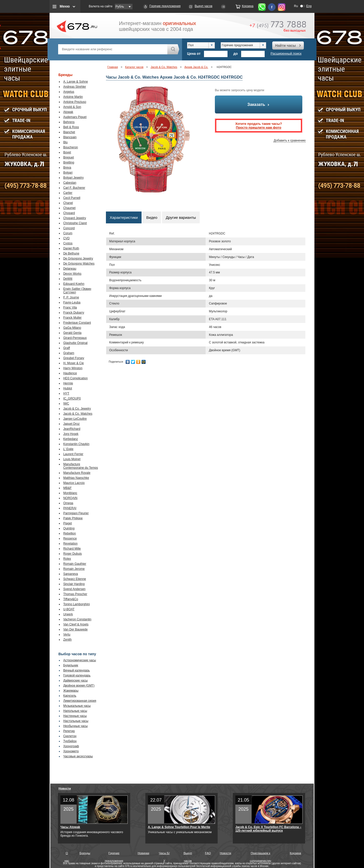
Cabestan (70, 183)
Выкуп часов (203, 6)
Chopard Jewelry (75, 218)
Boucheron (71, 147)
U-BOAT (69, 609)
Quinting (69, 528)
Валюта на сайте (101, 6)
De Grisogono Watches (79, 264)
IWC (66, 404)
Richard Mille (72, 549)
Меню (65, 6)
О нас (67, 854)
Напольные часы (75, 711)
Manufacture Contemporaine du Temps (81, 466)
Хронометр (71, 751)
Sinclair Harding (74, 584)
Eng (309, 6)
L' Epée (68, 449)
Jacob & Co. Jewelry (77, 409)
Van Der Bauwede (75, 629)
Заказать (259, 104)
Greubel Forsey (74, 358)
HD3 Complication (75, 378)
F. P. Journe (71, 297)
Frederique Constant (77, 323)
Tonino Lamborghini (76, 604)
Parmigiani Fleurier (76, 513)
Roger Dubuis (72, 554)
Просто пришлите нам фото (258, 127)
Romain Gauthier (75, 564)
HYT (66, 393)
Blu (65, 142)
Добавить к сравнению (290, 140)
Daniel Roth (71, 248)
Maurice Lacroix (74, 483)
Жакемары (71, 691)
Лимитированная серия (80, 701)
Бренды (85, 853)
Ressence (70, 538)
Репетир (69, 731)
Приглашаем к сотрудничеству (260, 854)
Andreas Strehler (75, 87)
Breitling (69, 162)
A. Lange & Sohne (75, 82)
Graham (69, 353)
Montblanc (70, 493)
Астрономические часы (80, 660)
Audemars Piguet (75, 117)
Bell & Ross (71, 127)
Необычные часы (75, 726)
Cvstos (68, 243)
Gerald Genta (72, 333)
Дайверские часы (75, 681)
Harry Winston (73, 368)
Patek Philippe (73, 518)
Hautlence (70, 373)
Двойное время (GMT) (79, 686)
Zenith (67, 640)
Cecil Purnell (72, 198)
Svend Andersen (74, 589)
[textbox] (113, 49)
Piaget (67, 523)
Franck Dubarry (74, 313)
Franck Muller (72, 318)
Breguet (69, 157)
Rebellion (70, 533)
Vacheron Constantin (77, 619)
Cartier (68, 193)
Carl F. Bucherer (74, 188)
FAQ (208, 853)
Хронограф (71, 746)
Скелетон (70, 736)
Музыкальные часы (77, 706)
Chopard (69, 213)
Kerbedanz (71, 439)
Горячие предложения (165, 6)
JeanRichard (72, 429)
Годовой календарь (77, 675)
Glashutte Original (75, 343)
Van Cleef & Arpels (76, 624)
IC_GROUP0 (72, 398)
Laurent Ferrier (73, 454)
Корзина (248, 6)
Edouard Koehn (74, 284)
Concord (69, 228)
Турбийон (70, 741)
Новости (65, 788)
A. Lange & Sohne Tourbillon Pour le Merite (179, 827)
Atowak (68, 112)
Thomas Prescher (75, 594)
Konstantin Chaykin (76, 444)
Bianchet (69, 132)
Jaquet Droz (71, 424)
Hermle (68, 383)
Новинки (144, 853)
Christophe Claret (75, 223)
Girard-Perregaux (75, 338)
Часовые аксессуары (78, 756)
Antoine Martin (73, 97)
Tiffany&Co (71, 599)
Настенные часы (75, 716)
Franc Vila (70, 308)
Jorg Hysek (71, 434)
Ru (296, 6)
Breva (67, 168)
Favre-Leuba (72, 302)
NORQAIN (70, 498)
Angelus (69, 92)
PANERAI (70, 508)
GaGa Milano (72, 328)
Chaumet (69, 208)
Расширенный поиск (286, 53)
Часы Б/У (164, 854)
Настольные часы (76, 721)
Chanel (68, 203)
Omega (68, 503)
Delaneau (70, 269)
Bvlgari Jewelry (73, 178)
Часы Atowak (70, 827)
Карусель (70, 696)
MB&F (67, 488)
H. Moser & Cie (73, 363)
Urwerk (68, 614)
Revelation (70, 544)
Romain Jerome (74, 569)
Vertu (67, 635)
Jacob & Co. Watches (78, 414)
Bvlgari (68, 173)
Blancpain (70, 137)
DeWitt (68, 279)
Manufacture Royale (77, 473)
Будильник (71, 665)
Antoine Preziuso (75, 102)
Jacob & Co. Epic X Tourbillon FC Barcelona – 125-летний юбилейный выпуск (268, 829)
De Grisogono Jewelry (78, 259)
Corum (68, 233)
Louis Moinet (72, 459)
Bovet (67, 152)
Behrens (69, 122)
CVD (66, 238)
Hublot (68, 388)
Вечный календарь (76, 670)
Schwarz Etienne (75, 579)
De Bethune (71, 253)
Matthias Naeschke (76, 478)
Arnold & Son (72, 107)
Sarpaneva (71, 574)
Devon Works (72, 274)
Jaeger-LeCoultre (75, 419)
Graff (66, 348)
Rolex (67, 559)
